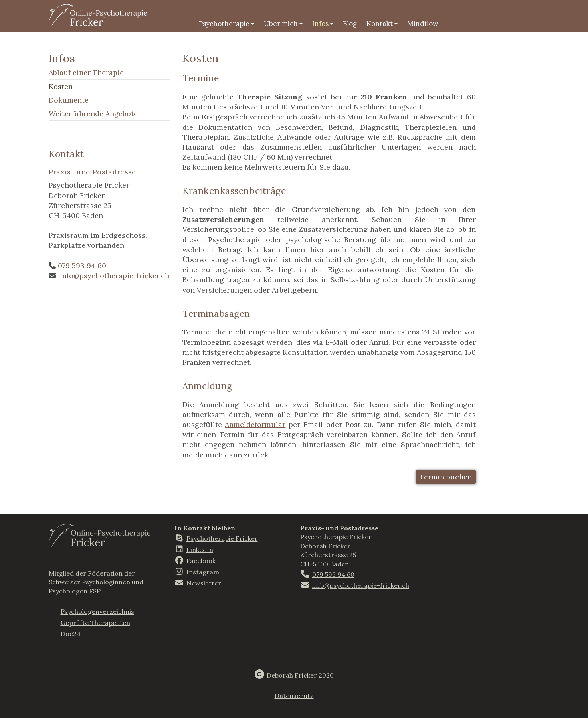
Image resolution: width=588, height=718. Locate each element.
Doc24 (71, 634)
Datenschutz (294, 696)
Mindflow (423, 24)
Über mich (283, 24)
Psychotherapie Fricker (222, 538)
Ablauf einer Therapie (86, 72)
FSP (95, 591)
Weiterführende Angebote (93, 114)
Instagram (203, 572)
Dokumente (69, 100)
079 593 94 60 (82, 266)
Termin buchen (446, 477)
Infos (323, 24)
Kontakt (382, 24)
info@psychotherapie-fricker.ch (115, 276)
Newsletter (204, 583)
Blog (350, 24)
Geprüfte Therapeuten (95, 623)
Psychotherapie (227, 24)
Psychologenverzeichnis (97, 611)
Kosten (61, 86)
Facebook (201, 561)
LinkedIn (200, 550)
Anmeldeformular (255, 424)
